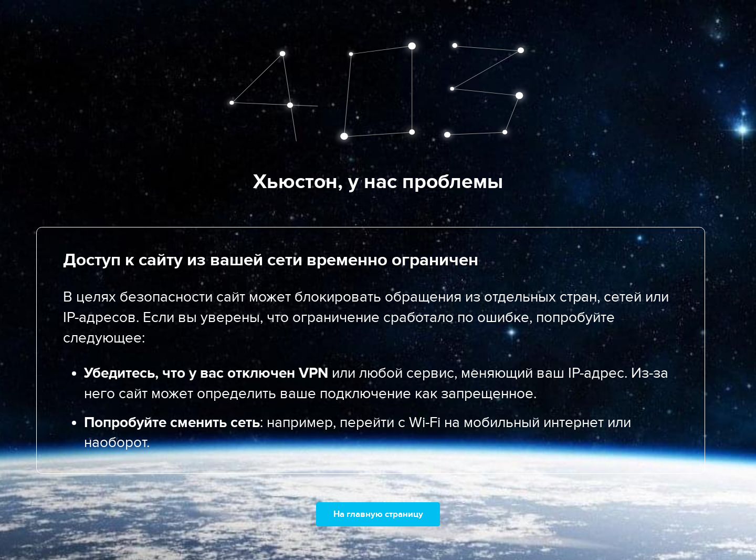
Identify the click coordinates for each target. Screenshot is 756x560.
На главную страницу (378, 514)
